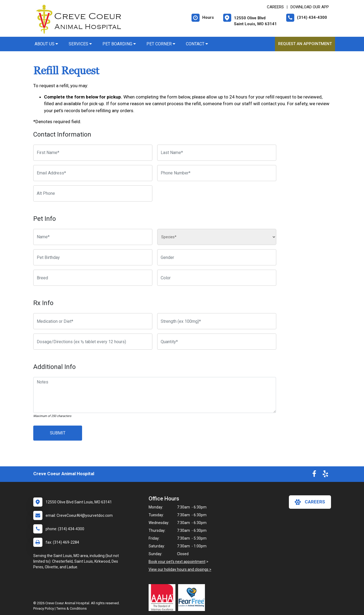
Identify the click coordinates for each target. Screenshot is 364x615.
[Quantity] (217, 342)
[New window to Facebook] (314, 475)
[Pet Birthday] (93, 257)
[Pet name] (93, 237)
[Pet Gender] (217, 257)
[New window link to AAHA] (163, 598)
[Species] (217, 237)
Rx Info (43, 303)
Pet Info (45, 219)
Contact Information (62, 134)
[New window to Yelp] (325, 475)
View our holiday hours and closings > (180, 569)
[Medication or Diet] (93, 321)
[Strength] (217, 321)
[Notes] (155, 395)
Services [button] (80, 44)
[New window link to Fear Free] (193, 598)
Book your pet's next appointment (177, 562)
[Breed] (93, 278)
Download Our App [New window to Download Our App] (310, 7)
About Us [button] (46, 44)
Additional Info (54, 367)
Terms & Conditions (71, 608)
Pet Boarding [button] (119, 44)
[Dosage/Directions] (93, 342)
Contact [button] (197, 44)
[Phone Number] (217, 173)
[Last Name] (217, 153)
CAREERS (275, 7)
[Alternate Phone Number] (93, 193)
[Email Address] (93, 173)
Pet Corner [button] (161, 44)
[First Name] (93, 153)
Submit (58, 433)
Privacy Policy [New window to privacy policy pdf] (44, 608)
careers (310, 502)
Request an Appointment (305, 44)
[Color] (217, 278)
